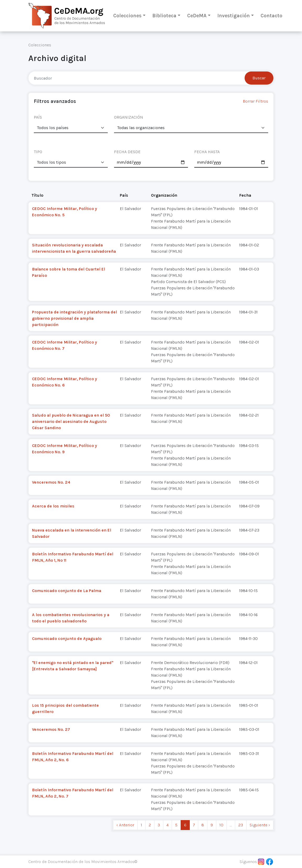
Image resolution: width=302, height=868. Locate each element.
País (124, 195)
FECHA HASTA (207, 152)
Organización (164, 195)
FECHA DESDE (127, 152)
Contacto (271, 16)
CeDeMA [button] (197, 16)
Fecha (245, 195)
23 (241, 825)
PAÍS (38, 117)
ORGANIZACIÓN (129, 117)
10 (221, 825)
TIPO (38, 152)
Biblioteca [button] (164, 16)
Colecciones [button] (127, 16)
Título (37, 195)
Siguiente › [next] (260, 825)
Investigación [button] (234, 16)
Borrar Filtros (255, 101)
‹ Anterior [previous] (125, 825)
